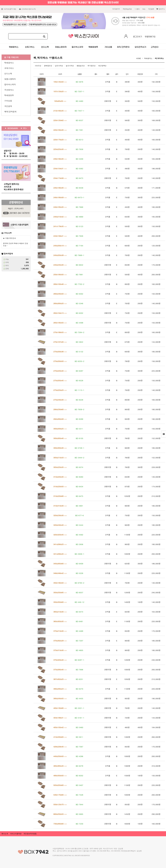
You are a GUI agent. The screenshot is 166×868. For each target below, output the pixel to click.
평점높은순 (81, 66)
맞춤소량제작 (10, 79)
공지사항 (8, 233)
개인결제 (8, 106)
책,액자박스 (160, 58)
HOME (139, 58)
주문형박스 (9, 90)
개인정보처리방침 (30, 834)
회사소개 (5, 834)
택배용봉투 (9, 95)
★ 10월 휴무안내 (9, 238)
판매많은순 (48, 66)
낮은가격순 (59, 66)
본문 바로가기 (0, 0)
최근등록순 (102, 66)
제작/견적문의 (10, 112)
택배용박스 (9, 63)
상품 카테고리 (11, 57)
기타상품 (8, 101)
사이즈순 (38, 66)
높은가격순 (70, 66)
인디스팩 (8, 74)
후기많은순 (92, 66)
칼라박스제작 (10, 84)
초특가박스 (9, 68)
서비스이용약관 (16, 834)
